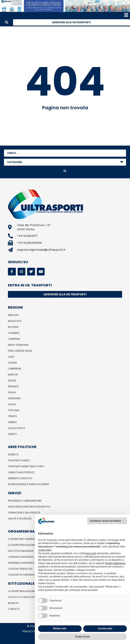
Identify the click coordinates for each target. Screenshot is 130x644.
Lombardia (15, 369)
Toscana (14, 410)
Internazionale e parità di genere (28, 484)
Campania (14, 339)
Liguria (12, 363)
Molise (12, 381)
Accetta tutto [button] (105, 629)
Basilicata (15, 321)
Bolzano (13, 327)
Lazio (11, 357)
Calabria (14, 333)
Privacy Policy (33, 631)
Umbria (12, 422)
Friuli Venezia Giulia (20, 351)
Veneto (12, 434)
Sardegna (14, 398)
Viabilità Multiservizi (21, 472)
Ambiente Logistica (20, 478)
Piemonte (13, 386)
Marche (13, 375)
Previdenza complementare (25, 501)
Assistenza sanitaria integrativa (29, 507)
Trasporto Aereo (19, 460)
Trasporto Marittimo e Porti (26, 466)
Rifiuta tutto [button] (60, 629)
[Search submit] (65, 171)
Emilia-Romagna (18, 345)
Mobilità (13, 454)
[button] (64, 15)
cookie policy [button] (45, 550)
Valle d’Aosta (16, 428)
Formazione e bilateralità (24, 513)
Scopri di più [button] (83, 637)
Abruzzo (13, 315)
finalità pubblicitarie (115, 563)
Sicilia (12, 404)
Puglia (12, 392)
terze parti (91, 553)
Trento (12, 416)
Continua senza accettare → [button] (107, 521)
